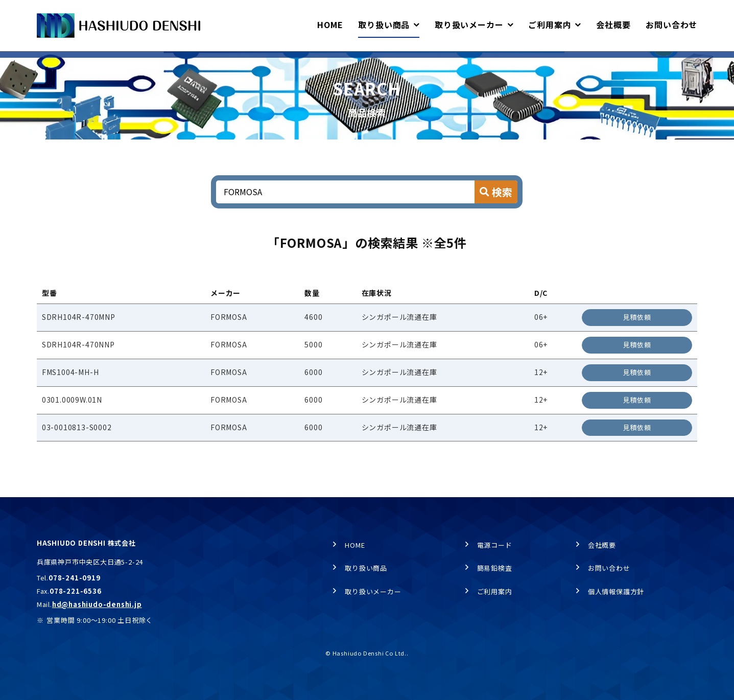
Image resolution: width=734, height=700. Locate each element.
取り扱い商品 (93, 62)
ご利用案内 (495, 591)
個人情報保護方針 (616, 591)
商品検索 (144, 62)
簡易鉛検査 (495, 568)
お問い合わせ (609, 568)
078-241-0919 (75, 578)
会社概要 (602, 545)
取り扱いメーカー (373, 591)
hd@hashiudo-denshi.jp (97, 604)
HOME (46, 62)
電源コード (495, 545)
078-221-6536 (76, 591)
